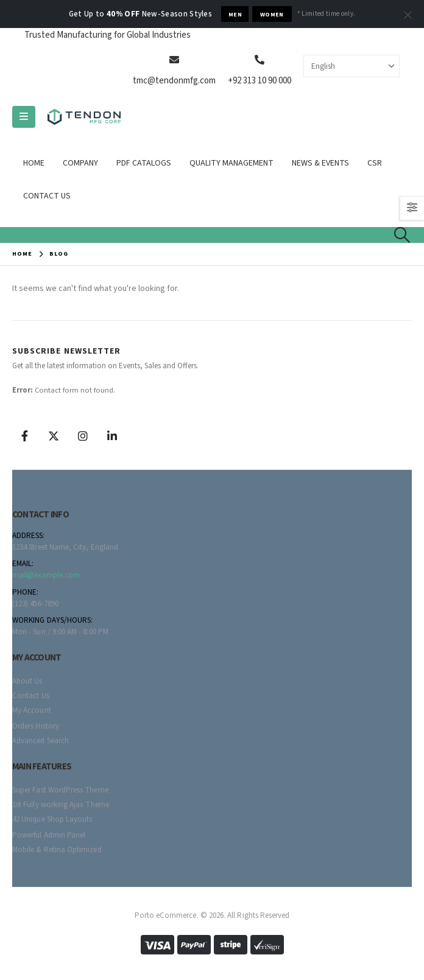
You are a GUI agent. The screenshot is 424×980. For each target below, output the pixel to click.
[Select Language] (352, 66)
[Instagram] (83, 436)
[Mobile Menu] (24, 117)
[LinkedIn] (112, 436)
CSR (375, 163)
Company (80, 163)
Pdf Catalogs (144, 163)
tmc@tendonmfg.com (174, 81)
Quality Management (231, 163)
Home (34, 163)
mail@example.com (46, 575)
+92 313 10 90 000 (260, 81)
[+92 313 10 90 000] (260, 60)
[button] (402, 235)
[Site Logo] (84, 117)
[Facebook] (24, 436)
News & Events (320, 163)
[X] (54, 436)
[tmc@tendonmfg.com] (174, 60)
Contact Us (47, 196)
